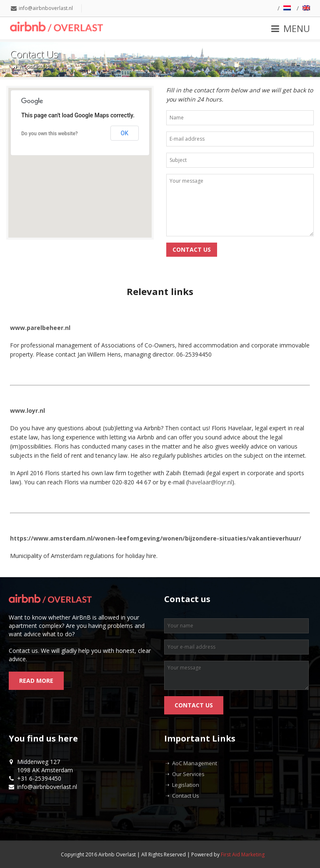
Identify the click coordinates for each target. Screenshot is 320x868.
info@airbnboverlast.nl (46, 8)
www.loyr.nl (27, 410)
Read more (36, 681)
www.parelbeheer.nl (40, 328)
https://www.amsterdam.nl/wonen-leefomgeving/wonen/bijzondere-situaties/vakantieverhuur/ (156, 538)
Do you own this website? (50, 134)
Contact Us (186, 796)
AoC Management (195, 763)
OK (125, 133)
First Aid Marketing (243, 854)
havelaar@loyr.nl (210, 482)
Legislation (186, 785)
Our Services (188, 774)
